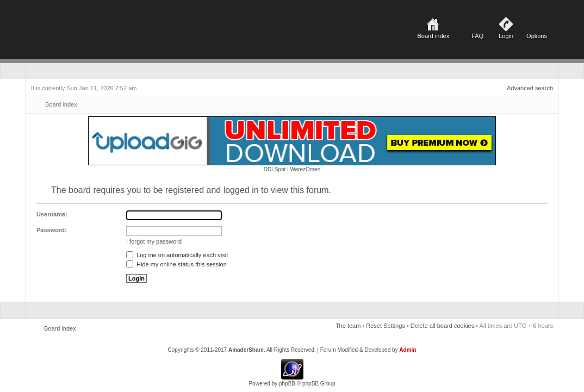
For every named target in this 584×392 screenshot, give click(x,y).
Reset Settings (386, 326)
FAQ (477, 36)
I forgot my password (154, 241)
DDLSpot (275, 169)
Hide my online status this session (176, 264)
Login (506, 36)
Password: (52, 230)
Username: (52, 214)
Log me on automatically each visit (177, 255)
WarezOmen (305, 169)
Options (537, 36)
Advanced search (530, 88)
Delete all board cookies (442, 326)
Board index (433, 36)
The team (348, 326)
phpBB (287, 384)
